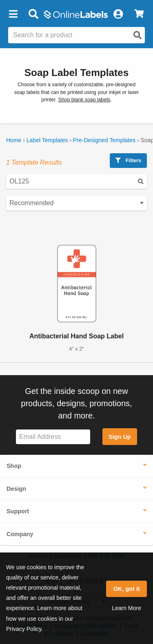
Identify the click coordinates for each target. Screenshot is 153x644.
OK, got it (127, 589)
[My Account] (118, 14)
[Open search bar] (33, 14)
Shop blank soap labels (84, 100)
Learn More (126, 608)
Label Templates (47, 140)
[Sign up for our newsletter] (53, 437)
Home (14, 140)
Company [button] (20, 534)
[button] (13, 14)
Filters (128, 160)
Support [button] (18, 511)
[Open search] (137, 35)
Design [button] (16, 489)
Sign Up (120, 437)
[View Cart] (139, 14)
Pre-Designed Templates (104, 140)
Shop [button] (14, 466)
